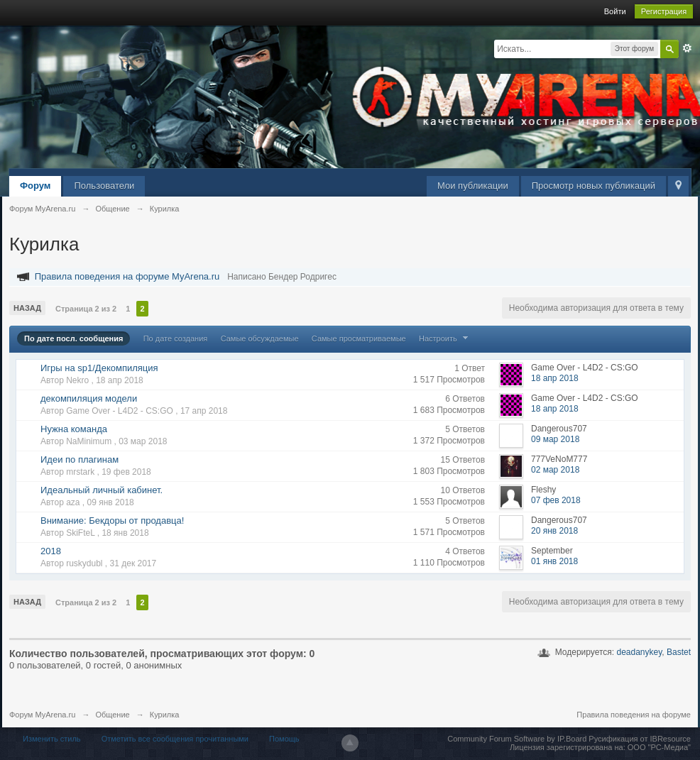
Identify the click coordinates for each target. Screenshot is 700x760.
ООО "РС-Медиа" (659, 747)
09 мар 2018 (555, 439)
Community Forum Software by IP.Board (517, 739)
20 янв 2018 (554, 531)
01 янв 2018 (554, 561)
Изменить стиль (52, 739)
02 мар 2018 (555, 470)
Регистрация (664, 11)
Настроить (445, 338)
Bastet (679, 652)
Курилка (165, 715)
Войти (615, 11)
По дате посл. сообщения (73, 338)
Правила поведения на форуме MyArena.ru (127, 276)
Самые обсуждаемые (260, 338)
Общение (112, 715)
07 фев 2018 (556, 500)
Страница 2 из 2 (86, 309)
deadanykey (639, 652)
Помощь (284, 739)
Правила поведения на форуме (634, 715)
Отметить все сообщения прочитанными (175, 739)
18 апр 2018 (555, 378)
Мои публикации (473, 186)
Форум (35, 186)
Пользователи (104, 186)
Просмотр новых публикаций (594, 186)
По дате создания (176, 338)
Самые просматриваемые (359, 338)
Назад (27, 308)
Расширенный (687, 48)
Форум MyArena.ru (42, 715)
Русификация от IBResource (639, 739)
